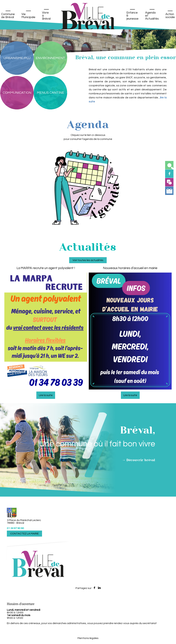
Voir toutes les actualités (88, 444)
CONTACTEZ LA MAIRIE (24, 534)
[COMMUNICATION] (17, 93)
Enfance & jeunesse (132, 16)
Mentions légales (88, 638)
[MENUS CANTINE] (50, 93)
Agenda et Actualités (152, 16)
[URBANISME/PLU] (17, 58)
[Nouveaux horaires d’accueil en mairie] (130, 453)
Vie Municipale (28, 16)
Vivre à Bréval (46, 16)
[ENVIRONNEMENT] (50, 58)
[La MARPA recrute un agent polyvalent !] (46, 453)
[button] (169, 165)
